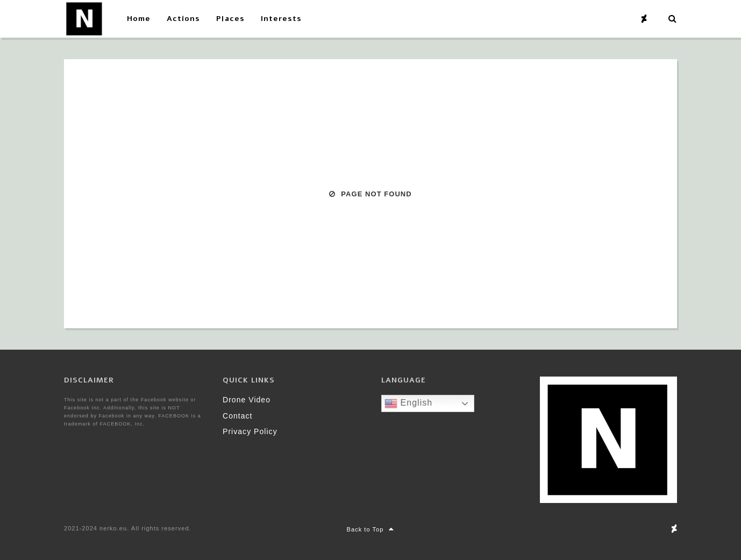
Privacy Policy (250, 431)
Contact (238, 416)
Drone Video (247, 400)
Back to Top (371, 529)
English (408, 403)
